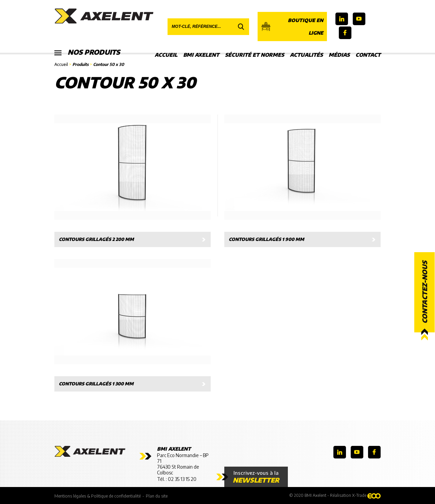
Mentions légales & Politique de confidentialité (98, 496)
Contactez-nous (424, 292)
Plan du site (157, 496)
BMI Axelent (201, 55)
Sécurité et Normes (255, 55)
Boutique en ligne (292, 27)
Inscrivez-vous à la (256, 477)
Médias (339, 55)
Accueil (166, 55)
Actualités (306, 55)
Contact (368, 55)
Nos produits (88, 53)
